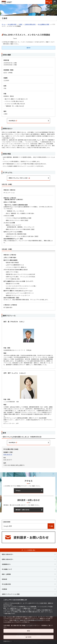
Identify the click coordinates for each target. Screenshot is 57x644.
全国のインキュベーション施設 (11, 594)
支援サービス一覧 (49, 2)
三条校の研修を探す (30, 24)
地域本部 (4, 579)
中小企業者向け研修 (44, 24)
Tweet (15, 38)
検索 (51, 526)
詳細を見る (7, 641)
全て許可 (28, 637)
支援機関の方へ (6, 564)
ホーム (4, 24)
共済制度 (4, 589)
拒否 (28, 631)
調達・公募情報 (6, 574)
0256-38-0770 (8, 454)
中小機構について (7, 569)
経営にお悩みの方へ (8, 554)
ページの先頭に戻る (30, 550)
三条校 (20, 24)
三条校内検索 (6, 522)
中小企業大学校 (12, 24)
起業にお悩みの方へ (8, 559)
